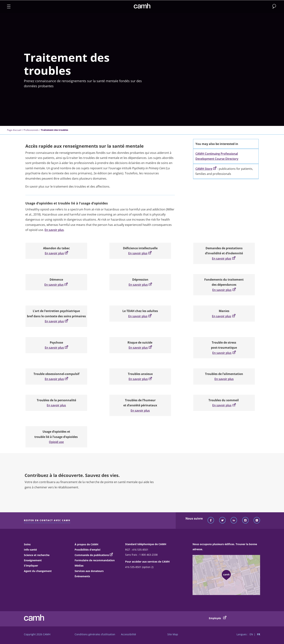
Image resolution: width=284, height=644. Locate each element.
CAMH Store (206, 169)
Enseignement (33, 560)
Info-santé (30, 550)
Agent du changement (38, 571)
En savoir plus (54, 230)
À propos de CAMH (86, 544)
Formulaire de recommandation (95, 560)
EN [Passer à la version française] (251, 634)
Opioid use (56, 442)
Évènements (82, 576)
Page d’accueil (14, 130)
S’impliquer (31, 566)
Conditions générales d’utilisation (95, 634)
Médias (79, 566)
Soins (27, 544)
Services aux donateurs (89, 571)
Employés (218, 618)
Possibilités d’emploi (87, 550)
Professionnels (31, 130)
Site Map (173, 634)
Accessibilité (129, 634)
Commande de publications (92, 555)
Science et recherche (37, 555)
